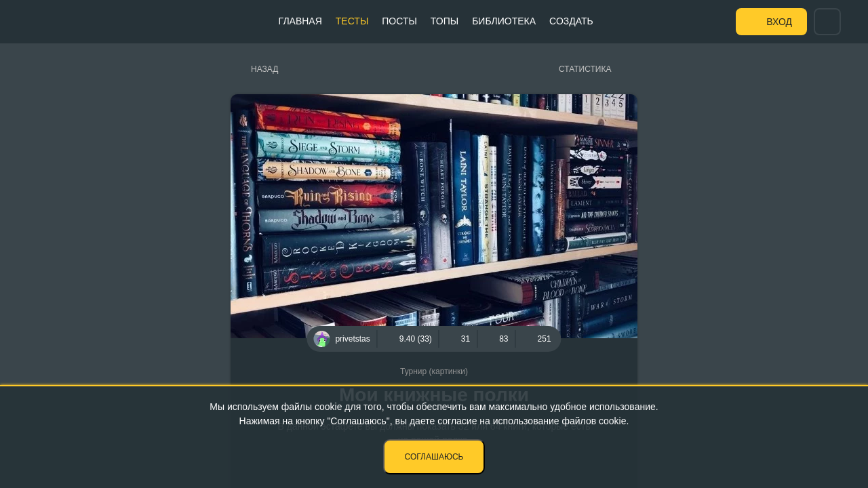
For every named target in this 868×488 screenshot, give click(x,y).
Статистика (585, 69)
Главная (300, 21)
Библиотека (504, 21)
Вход (779, 22)
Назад (264, 69)
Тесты (352, 21)
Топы (445, 21)
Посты (399, 21)
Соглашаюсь (434, 457)
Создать (571, 21)
